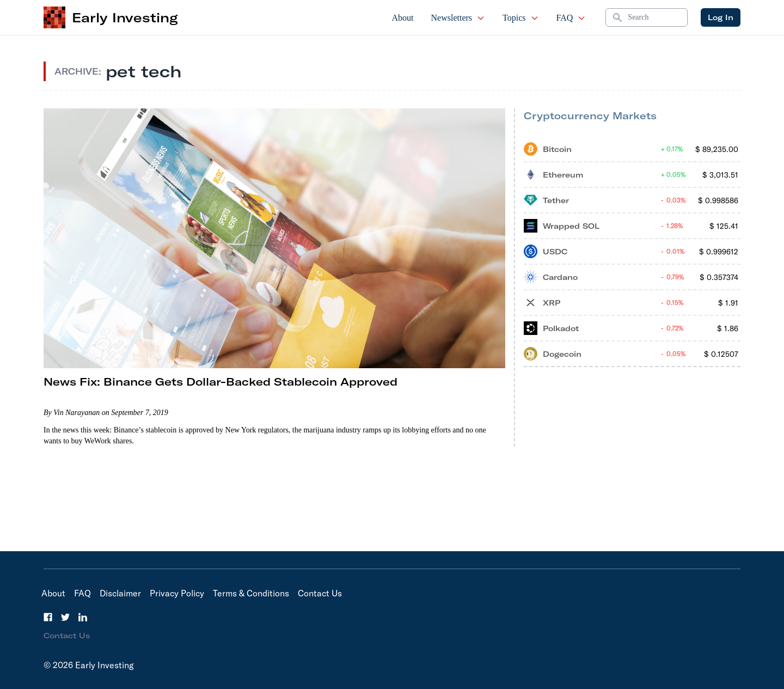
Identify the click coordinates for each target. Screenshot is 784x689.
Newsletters (458, 18)
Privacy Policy (177, 593)
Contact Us (320, 593)
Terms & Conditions (251, 593)
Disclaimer (120, 593)
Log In (721, 17)
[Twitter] (65, 617)
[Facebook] (48, 617)
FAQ (571, 18)
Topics (520, 18)
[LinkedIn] (83, 617)
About (403, 18)
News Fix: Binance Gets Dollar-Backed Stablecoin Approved (220, 382)
